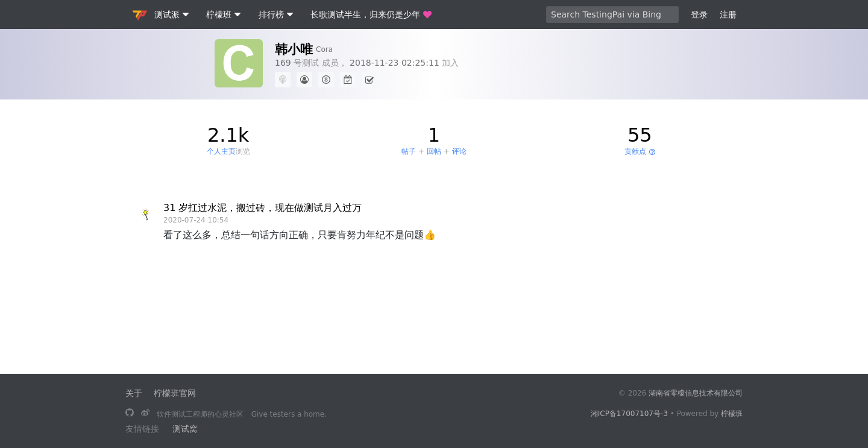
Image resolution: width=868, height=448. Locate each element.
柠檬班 (732, 414)
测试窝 (185, 429)
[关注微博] (145, 414)
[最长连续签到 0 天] (348, 80)
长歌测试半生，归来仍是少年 (371, 14)
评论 (459, 151)
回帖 (434, 151)
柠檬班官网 (175, 393)
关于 (134, 393)
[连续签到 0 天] (370, 80)
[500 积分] (326, 80)
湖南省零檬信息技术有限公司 (696, 393)
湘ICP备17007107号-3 (629, 414)
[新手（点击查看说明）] (304, 80)
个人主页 (221, 151)
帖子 (409, 151)
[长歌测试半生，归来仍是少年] (130, 414)
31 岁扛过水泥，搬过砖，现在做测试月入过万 (263, 208)
